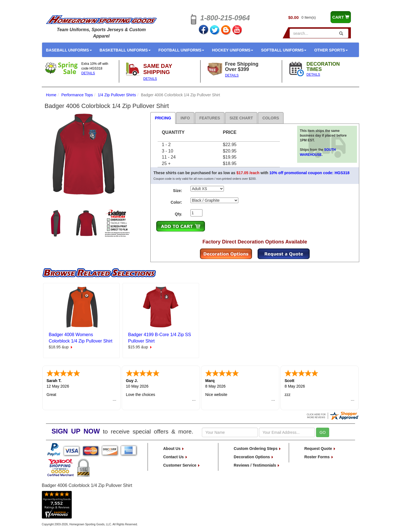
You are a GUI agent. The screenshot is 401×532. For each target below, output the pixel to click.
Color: (176, 202)
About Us (174, 449)
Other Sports (331, 50)
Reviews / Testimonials (257, 465)
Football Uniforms (181, 50)
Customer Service (182, 465)
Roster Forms (319, 457)
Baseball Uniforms (69, 50)
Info (185, 118)
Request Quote (320, 449)
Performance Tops (77, 95)
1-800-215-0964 (225, 18)
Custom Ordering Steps (257, 449)
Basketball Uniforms (125, 50)
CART (341, 17)
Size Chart (241, 118)
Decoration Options (254, 457)
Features (210, 118)
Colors (271, 118)
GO (323, 432)
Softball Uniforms (284, 50)
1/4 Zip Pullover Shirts (117, 95)
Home (51, 95)
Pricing (163, 118)
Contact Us (175, 457)
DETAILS (88, 73)
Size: (178, 191)
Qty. (179, 214)
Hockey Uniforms (233, 50)
